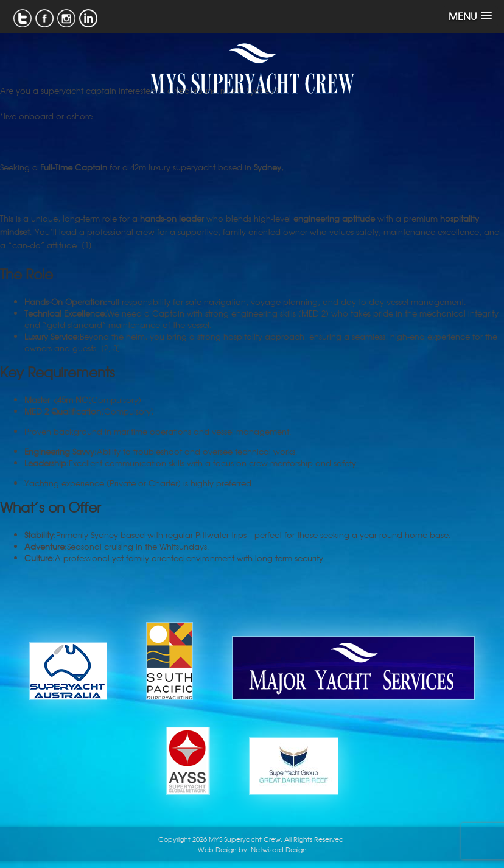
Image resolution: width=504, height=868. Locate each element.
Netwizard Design (279, 849)
